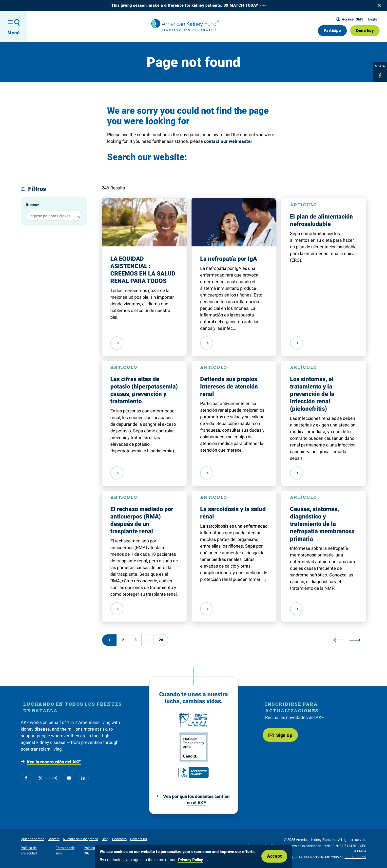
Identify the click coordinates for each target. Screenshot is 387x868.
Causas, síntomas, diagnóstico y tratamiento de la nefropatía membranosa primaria (322, 524)
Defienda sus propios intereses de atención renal (229, 387)
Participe (332, 30)
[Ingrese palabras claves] (54, 216)
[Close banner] (379, 5)
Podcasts (119, 839)
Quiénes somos (32, 839)
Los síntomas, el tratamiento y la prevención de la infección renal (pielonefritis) (312, 394)
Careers (54, 839)
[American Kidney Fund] (185, 25)
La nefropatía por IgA (229, 259)
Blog (105, 839)
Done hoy (365, 30)
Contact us (138, 839)
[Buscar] (78, 216)
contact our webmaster (228, 141)
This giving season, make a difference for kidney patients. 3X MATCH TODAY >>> (189, 5)
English (374, 19)
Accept (274, 856)
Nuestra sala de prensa (81, 839)
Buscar (32, 205)
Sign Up (280, 735)
